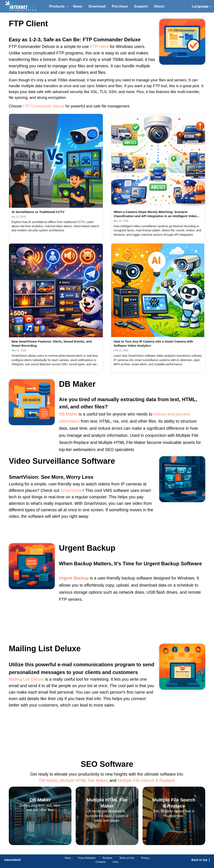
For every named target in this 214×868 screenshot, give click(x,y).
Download (97, 6)
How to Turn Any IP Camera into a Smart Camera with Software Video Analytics (153, 343)
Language (200, 6)
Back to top (201, 860)
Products (57, 6)
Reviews (107, 858)
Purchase (120, 6)
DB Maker (68, 414)
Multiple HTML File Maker (84, 780)
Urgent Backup (74, 578)
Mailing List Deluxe (26, 679)
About (159, 6)
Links (116, 862)
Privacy (145, 858)
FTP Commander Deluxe (44, 106)
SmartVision (72, 490)
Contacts (100, 862)
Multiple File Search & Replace (146, 780)
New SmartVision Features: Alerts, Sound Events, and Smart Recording (52, 343)
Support (141, 6)
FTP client (99, 47)
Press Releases (87, 858)
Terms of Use (127, 858)
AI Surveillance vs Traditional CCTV (38, 212)
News (78, 6)
